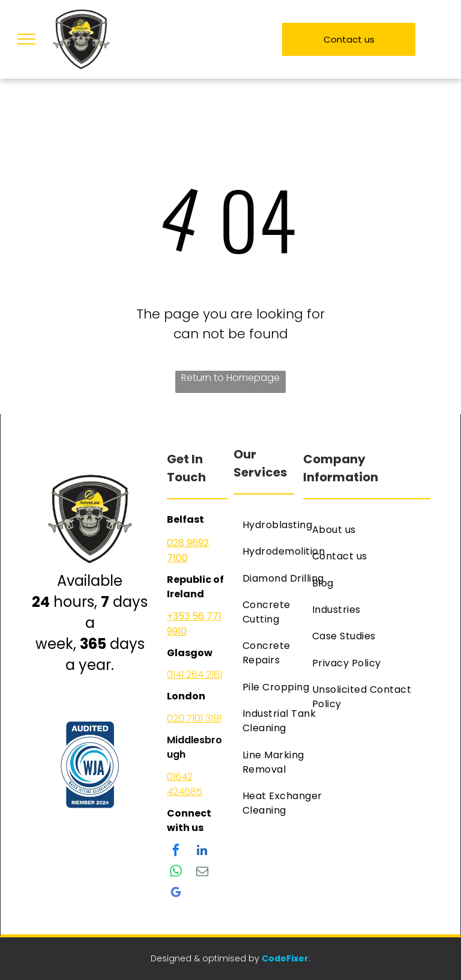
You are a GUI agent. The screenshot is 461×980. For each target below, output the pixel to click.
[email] (202, 873)
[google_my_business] (176, 894)
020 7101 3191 (194, 718)
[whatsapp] (176, 873)
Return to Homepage (230, 378)
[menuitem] (284, 525)
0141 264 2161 (194, 674)
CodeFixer (285, 958)
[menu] (26, 39)
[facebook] (176, 852)
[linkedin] (202, 852)
